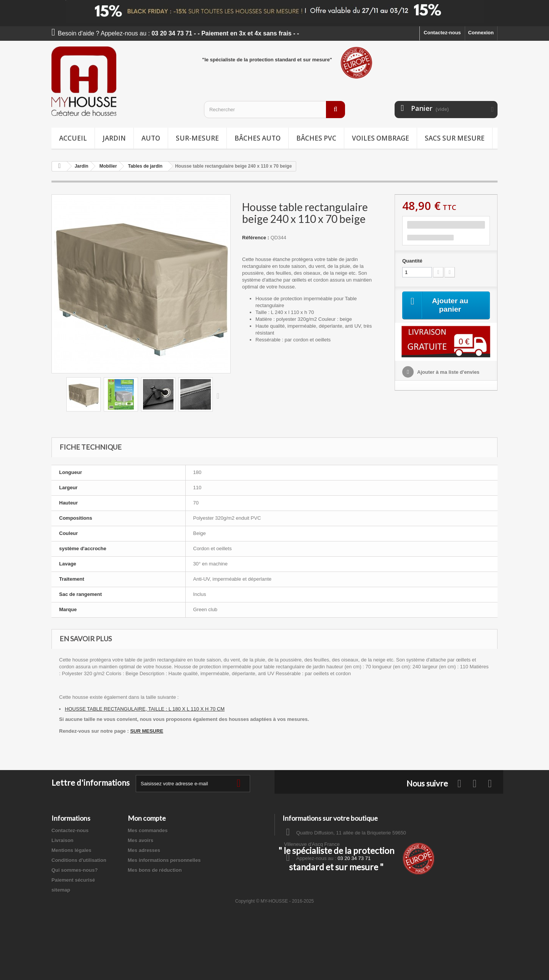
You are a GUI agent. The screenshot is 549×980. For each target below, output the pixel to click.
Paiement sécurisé (73, 880)
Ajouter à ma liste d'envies (448, 372)
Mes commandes (148, 830)
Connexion (481, 33)
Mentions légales (71, 850)
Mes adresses (144, 850)
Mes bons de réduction (155, 870)
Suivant (220, 396)
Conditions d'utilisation (79, 860)
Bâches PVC (316, 138)
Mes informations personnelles (164, 860)
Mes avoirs (140, 840)
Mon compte (147, 818)
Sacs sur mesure (455, 138)
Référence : (256, 238)
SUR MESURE (147, 731)
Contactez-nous (442, 33)
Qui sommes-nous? (75, 870)
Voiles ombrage (380, 138)
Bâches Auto (258, 138)
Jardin (114, 138)
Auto (151, 138)
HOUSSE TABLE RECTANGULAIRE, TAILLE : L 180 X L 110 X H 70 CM (145, 709)
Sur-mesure (197, 138)
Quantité (412, 261)
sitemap (61, 890)
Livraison (63, 840)
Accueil (73, 138)
